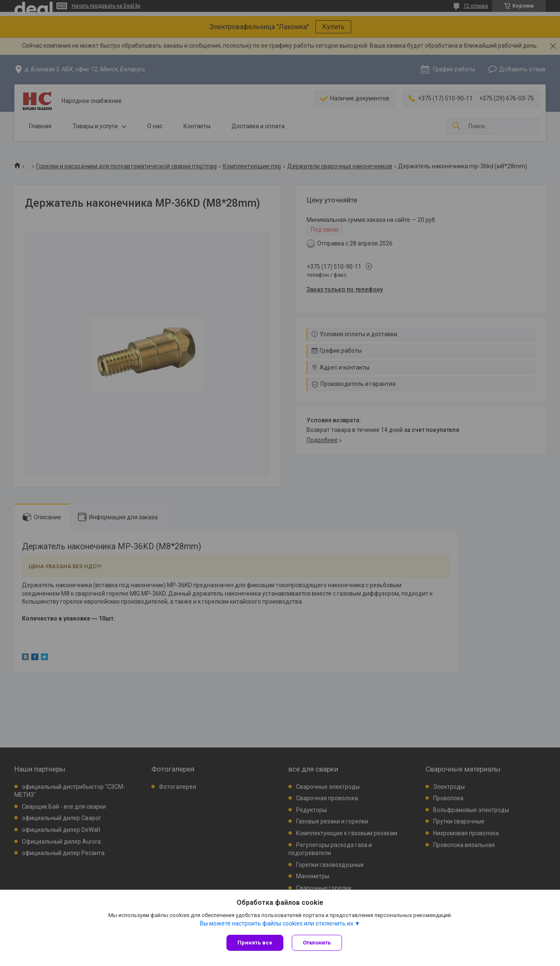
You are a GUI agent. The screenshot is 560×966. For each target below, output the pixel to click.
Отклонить (317, 943)
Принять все (255, 943)
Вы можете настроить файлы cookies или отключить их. (277, 923)
